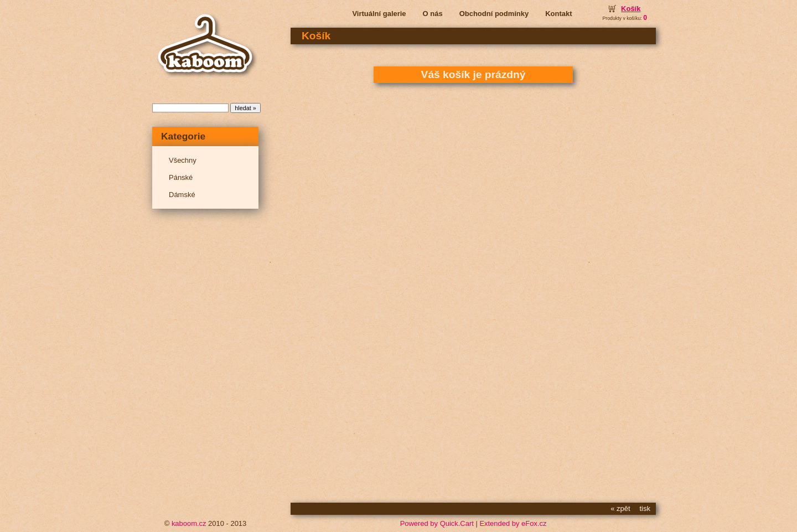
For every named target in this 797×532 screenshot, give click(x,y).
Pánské (181, 177)
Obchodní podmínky (494, 14)
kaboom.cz (189, 523)
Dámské (182, 195)
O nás (433, 14)
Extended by (513, 523)
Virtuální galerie (379, 14)
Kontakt (558, 14)
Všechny (183, 160)
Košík (631, 9)
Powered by (437, 523)
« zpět (620, 508)
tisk (645, 508)
